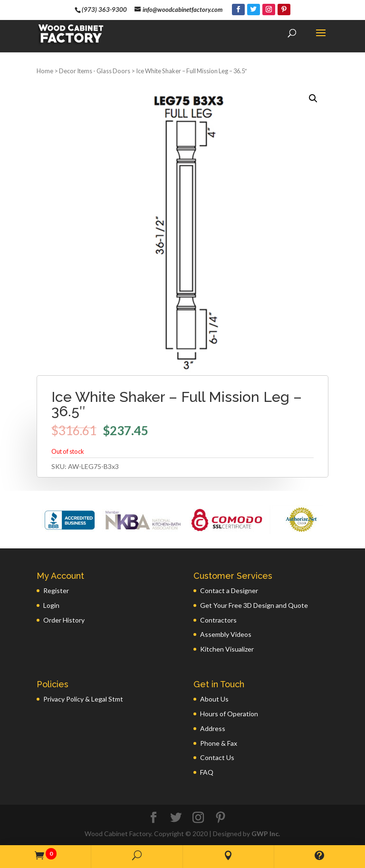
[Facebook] (238, 10)
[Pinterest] (284, 10)
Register (56, 590)
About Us (214, 699)
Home (45, 71)
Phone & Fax (219, 743)
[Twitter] (254, 10)
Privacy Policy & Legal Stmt (83, 699)
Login (51, 605)
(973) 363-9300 (104, 10)
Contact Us (217, 757)
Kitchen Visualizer (227, 649)
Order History (64, 620)
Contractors (218, 620)
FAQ (207, 772)
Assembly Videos (226, 634)
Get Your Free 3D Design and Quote (254, 605)
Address (213, 728)
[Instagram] (269, 10)
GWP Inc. (266, 834)
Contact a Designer (229, 590)
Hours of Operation (229, 714)
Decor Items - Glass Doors (95, 71)
